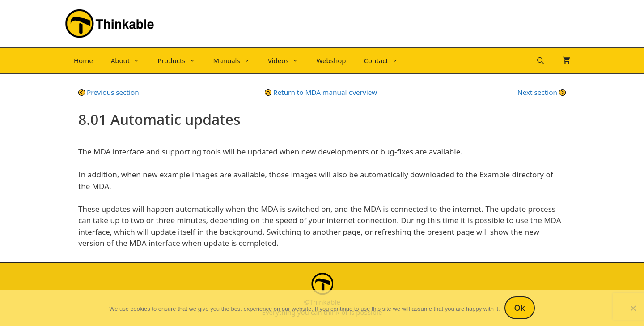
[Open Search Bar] (540, 60)
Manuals (236, 60)
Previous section (109, 92)
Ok (520, 308)
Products (181, 60)
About (130, 60)
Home (83, 60)
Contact (386, 60)
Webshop (331, 60)
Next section (542, 92)
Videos (288, 60)
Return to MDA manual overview (321, 92)
